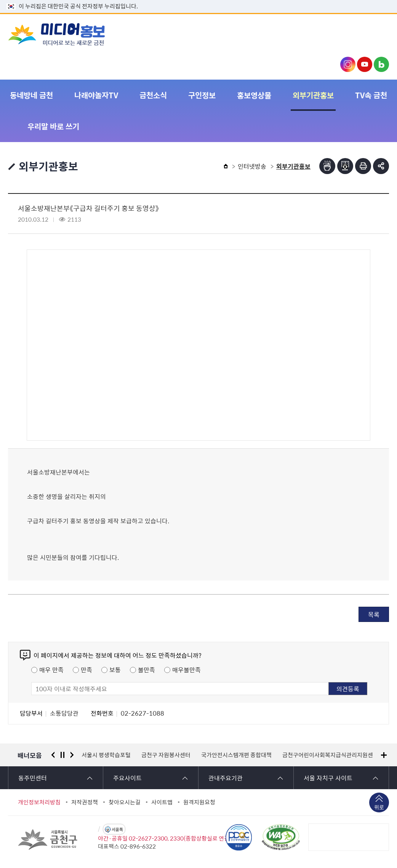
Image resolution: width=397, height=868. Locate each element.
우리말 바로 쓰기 (53, 126)
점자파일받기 (345, 166)
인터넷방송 (252, 166)
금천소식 (153, 95)
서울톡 (117, 829)
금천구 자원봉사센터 (166, 755)
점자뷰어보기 (327, 166)
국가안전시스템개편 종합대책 (236, 755)
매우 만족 (51, 670)
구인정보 (202, 95)
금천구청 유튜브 (365, 64)
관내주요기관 (226, 778)
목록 (374, 614)
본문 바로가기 (199, 0)
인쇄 (363, 166)
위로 (379, 808)
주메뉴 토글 (373, 34)
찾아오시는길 (125, 802)
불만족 (146, 670)
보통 (115, 670)
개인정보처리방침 (39, 802)
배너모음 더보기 (384, 755)
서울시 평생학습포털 (106, 755)
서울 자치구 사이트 (328, 778)
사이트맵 (162, 802)
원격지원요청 (199, 802)
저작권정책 (85, 802)
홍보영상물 (254, 95)
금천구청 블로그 (381, 64)
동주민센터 (33, 778)
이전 (53, 755)
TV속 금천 (371, 95)
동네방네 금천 (31, 95)
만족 (86, 670)
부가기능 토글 (381, 166)
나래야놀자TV (96, 95)
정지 (62, 755)
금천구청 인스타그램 (348, 64)
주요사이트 (127, 778)
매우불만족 (186, 670)
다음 (72, 755)
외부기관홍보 (313, 95)
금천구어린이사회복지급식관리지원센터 (330, 755)
